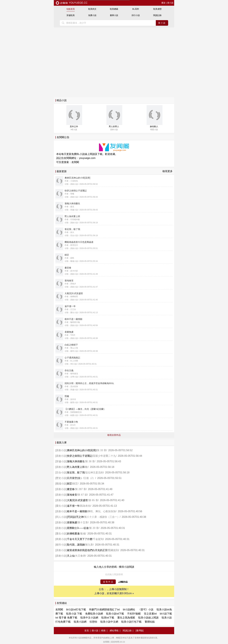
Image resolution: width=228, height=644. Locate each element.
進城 (83, 534)
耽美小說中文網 (109, 622)
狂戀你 (93, 622)
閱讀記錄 (157, 15)
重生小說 (61, 506)
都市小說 (61, 545)
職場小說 (61, 484)
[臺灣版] (140, 631)
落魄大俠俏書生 (76, 461)
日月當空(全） (75, 478)
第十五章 (83, 522)
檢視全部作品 (114, 435)
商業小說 (61, 539)
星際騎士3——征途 (78, 528)
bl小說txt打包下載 (76, 610)
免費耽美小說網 (94, 614)
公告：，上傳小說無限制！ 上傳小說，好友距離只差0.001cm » (114, 591)
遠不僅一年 (73, 506)
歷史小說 (61, 478)
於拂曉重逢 (73, 534)
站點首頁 (71, 9)
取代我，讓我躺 (76, 545)
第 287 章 (81, 489)
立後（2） (90, 478)
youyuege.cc (71, 3)
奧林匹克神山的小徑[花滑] (82, 450)
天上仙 (71, 556)
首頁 (87, 631)
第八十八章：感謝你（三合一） (102, 517)
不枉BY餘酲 (134, 614)
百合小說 (61, 472)
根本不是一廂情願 (77, 511)
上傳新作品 (123, 582)
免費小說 (92, 15)
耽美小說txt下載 (115, 614)
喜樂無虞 (72, 522)
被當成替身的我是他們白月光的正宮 (87, 550)
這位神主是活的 (94, 472)
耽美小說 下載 (74, 614)
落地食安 (72, 495)
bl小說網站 (129, 610)
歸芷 (70, 484)
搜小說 (170, 3)
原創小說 (61, 450)
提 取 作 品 (108, 582)
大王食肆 (80, 556)
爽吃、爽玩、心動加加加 (102, 511)
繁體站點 (150, 622)
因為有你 (85, 506)
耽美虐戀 (157, 9)
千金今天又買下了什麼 (80, 539)
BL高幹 (136, 9)
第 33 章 (102, 450)
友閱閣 (75, 162)
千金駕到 (98, 539)
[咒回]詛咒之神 (75, 517)
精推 (103, 631)
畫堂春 (71, 489)
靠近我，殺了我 (76, 472)
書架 (163, 3)
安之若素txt (150, 614)
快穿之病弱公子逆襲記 (80, 456)
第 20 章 (94, 528)
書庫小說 (114, 15)
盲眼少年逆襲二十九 (104, 456)
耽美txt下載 (108, 618)
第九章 (89, 545)
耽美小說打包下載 (131, 622)
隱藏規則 (113, 550)
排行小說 (136, 15)
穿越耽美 (71, 15)
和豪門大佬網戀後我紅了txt (104, 610)
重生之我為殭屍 (126, 618)
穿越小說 (61, 461)
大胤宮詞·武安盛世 (77, 500)
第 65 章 (93, 500)
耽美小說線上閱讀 (148, 618)
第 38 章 (90, 461)
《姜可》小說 (146, 610)
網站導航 (114, 631)
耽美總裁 (114, 9)
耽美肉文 (92, 9)
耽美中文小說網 (89, 618)
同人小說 (61, 517)
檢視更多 (168, 171)
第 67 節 (82, 495)
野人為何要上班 (76, 467)
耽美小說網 (80, 622)
